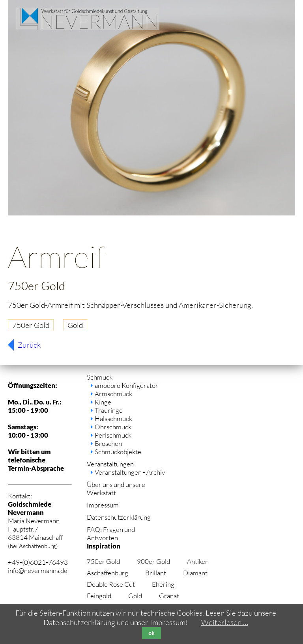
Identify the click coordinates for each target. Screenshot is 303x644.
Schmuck (100, 377)
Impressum (103, 505)
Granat (169, 596)
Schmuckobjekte (118, 452)
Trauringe (109, 410)
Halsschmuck (113, 418)
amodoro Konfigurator (126, 385)
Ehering (163, 584)
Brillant (156, 573)
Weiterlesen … (225, 622)
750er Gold (31, 325)
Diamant (195, 573)
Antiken (198, 561)
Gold (75, 325)
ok (151, 633)
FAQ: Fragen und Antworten (111, 534)
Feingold (99, 596)
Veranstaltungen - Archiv (130, 472)
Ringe (103, 402)
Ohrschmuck (113, 427)
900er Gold (153, 561)
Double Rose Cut (111, 584)
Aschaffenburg (108, 573)
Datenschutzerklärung (119, 517)
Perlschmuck (113, 435)
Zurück (29, 345)
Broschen (108, 443)
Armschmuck (113, 394)
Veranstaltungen (110, 464)
